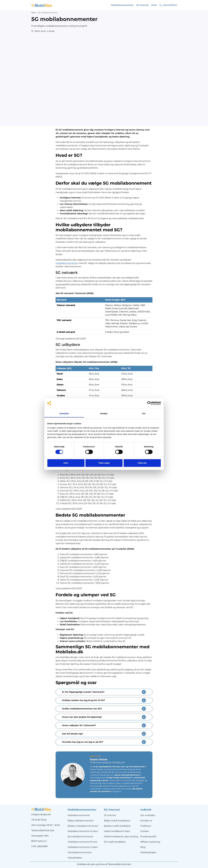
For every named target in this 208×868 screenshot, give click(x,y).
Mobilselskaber (148, 852)
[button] (43, 31)
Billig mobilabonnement (81, 821)
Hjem (33, 13)
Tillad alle (142, 463)
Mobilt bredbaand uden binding (121, 837)
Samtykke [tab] (64, 413)
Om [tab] (144, 413)
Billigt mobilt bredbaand (117, 821)
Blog (143, 847)
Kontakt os (146, 821)
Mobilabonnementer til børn (83, 847)
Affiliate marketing (150, 842)
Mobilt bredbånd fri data (117, 831)
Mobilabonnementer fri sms (82, 842)
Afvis (66, 463)
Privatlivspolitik (148, 837)
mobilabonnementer (67, 263)
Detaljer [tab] (104, 413)
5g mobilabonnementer (80, 837)
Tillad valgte (104, 463)
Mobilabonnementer (79, 815)
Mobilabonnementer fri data (83, 831)
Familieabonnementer (80, 852)
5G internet (110, 815)
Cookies (145, 831)
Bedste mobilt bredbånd (117, 826)
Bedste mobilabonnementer (83, 826)
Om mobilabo (148, 815)
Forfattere (146, 826)
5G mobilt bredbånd (115, 842)
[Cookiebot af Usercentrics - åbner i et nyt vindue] (149, 403)
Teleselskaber (75, 858)
